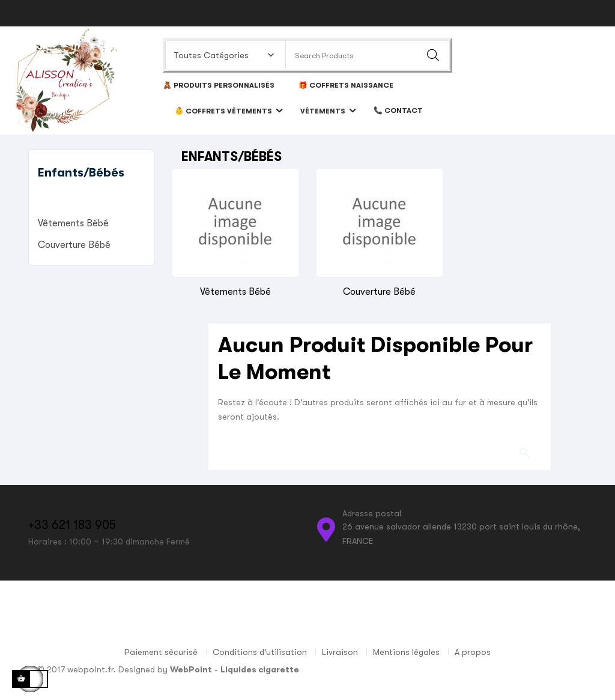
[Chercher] (380, 447)
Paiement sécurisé (161, 652)
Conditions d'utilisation (260, 652)
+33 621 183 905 (72, 525)
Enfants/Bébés (81, 173)
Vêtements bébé (73, 223)
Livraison (340, 652)
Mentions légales (406, 652)
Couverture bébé (74, 245)
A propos (473, 652)
